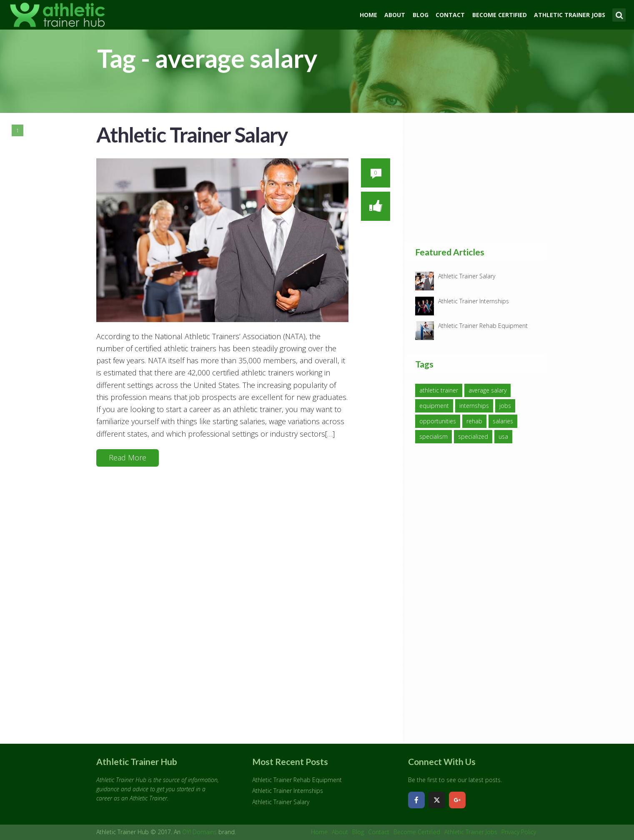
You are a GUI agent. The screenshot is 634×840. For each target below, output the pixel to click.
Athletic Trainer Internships (474, 301)
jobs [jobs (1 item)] (505, 406)
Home (368, 15)
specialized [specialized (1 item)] (473, 436)
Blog (421, 15)
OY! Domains (199, 832)
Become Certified (500, 15)
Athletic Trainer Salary (192, 135)
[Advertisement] (478, 177)
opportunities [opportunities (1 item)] (438, 421)
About (395, 15)
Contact (450, 15)
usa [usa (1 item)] (503, 436)
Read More (128, 457)
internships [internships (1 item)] (474, 406)
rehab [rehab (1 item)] (474, 421)
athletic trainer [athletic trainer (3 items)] (439, 390)
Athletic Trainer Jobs (570, 15)
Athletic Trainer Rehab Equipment (483, 326)
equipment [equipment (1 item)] (434, 406)
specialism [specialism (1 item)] (434, 436)
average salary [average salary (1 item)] (487, 390)
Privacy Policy (519, 832)
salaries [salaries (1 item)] (503, 421)
